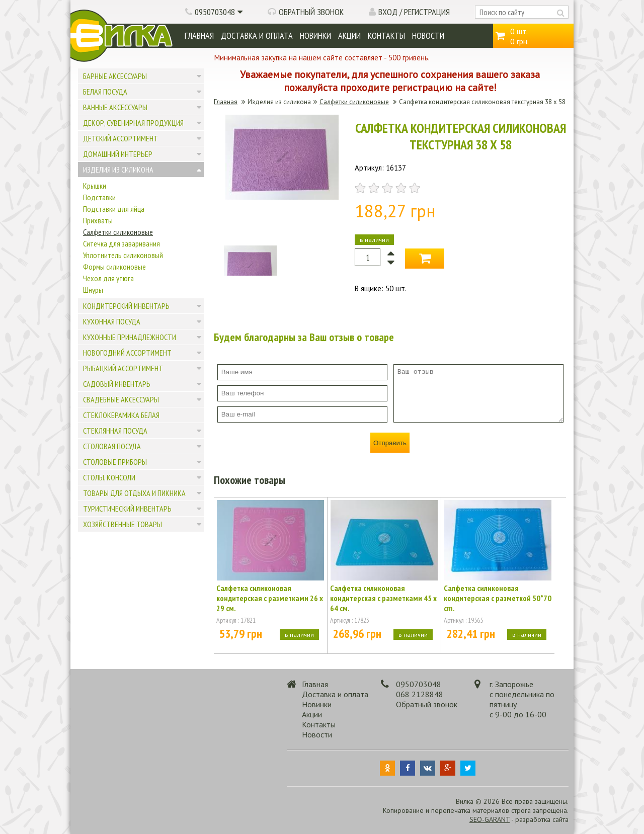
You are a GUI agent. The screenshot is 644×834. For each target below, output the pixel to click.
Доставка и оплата (257, 35)
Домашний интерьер (118, 154)
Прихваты (98, 220)
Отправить (390, 443)
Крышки (95, 186)
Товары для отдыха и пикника (134, 493)
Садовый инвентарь (117, 384)
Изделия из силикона (118, 170)
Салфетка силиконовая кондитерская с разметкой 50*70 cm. (498, 598)
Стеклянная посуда (115, 431)
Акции (349, 35)
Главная (199, 35)
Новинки (315, 35)
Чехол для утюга (108, 278)
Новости (428, 35)
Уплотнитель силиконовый (123, 255)
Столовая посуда (112, 446)
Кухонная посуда (112, 321)
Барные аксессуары (115, 76)
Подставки (99, 197)
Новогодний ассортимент (127, 353)
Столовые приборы (115, 462)
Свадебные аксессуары (121, 399)
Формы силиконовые (114, 267)
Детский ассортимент (120, 138)
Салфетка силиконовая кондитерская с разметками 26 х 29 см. (270, 598)
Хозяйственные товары (123, 524)
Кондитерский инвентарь (126, 306)
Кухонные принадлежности (130, 337)
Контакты (386, 35)
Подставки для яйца (114, 209)
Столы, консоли (109, 477)
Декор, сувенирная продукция (133, 123)
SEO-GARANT (490, 819)
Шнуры (93, 290)
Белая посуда (105, 92)
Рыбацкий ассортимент (123, 368)
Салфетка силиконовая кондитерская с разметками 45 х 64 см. (383, 598)
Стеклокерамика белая (121, 415)
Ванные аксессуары (115, 107)
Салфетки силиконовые (118, 232)
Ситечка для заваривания (122, 243)
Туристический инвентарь (127, 509)
